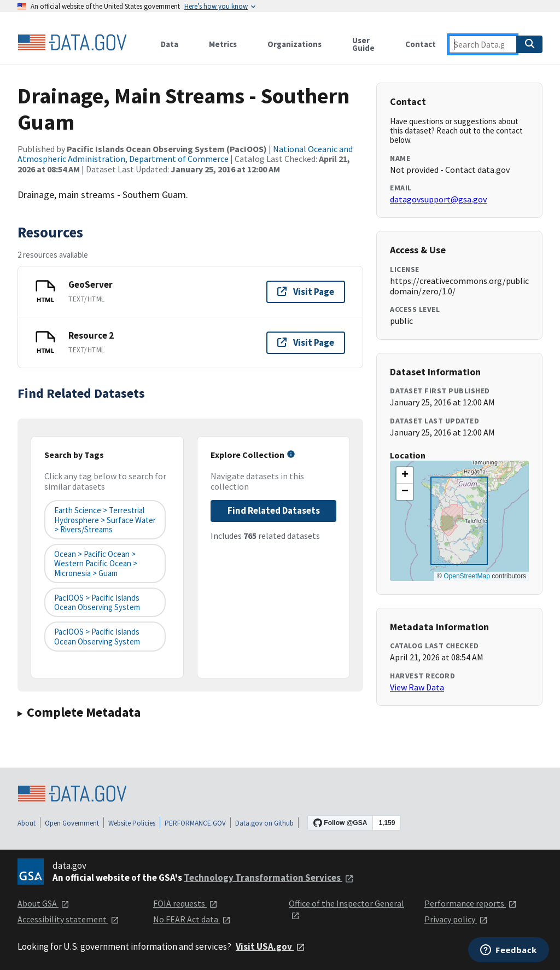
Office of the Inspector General (346, 909)
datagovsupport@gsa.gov (438, 199)
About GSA (43, 903)
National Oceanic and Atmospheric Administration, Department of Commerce (185, 154)
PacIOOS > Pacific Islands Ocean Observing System (97, 602)
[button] (405, 475)
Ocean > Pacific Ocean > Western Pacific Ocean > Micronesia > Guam (96, 564)
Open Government (72, 823)
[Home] (72, 43)
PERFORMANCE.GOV (195, 823)
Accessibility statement (68, 919)
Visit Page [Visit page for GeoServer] (306, 292)
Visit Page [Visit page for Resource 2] (306, 342)
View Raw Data (417, 687)
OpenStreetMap (467, 576)
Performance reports (471, 903)
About (27, 823)
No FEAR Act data (192, 919)
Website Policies (132, 823)
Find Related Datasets (274, 510)
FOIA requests (185, 903)
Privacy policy (456, 919)
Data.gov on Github (264, 823)
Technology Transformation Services (269, 878)
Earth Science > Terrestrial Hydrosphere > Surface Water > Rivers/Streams (105, 520)
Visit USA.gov (270, 946)
